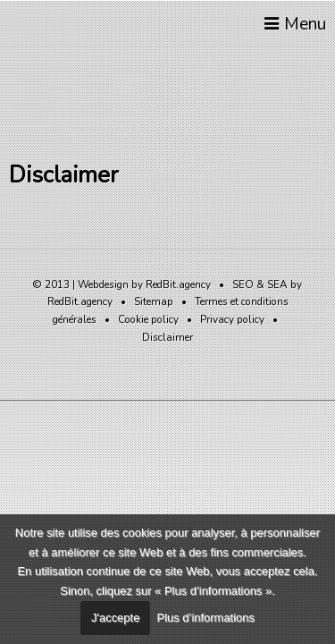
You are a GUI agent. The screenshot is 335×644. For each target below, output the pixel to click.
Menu (293, 24)
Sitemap (154, 301)
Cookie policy (148, 319)
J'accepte (115, 618)
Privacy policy (232, 319)
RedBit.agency (178, 284)
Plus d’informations (206, 618)
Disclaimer (167, 337)
